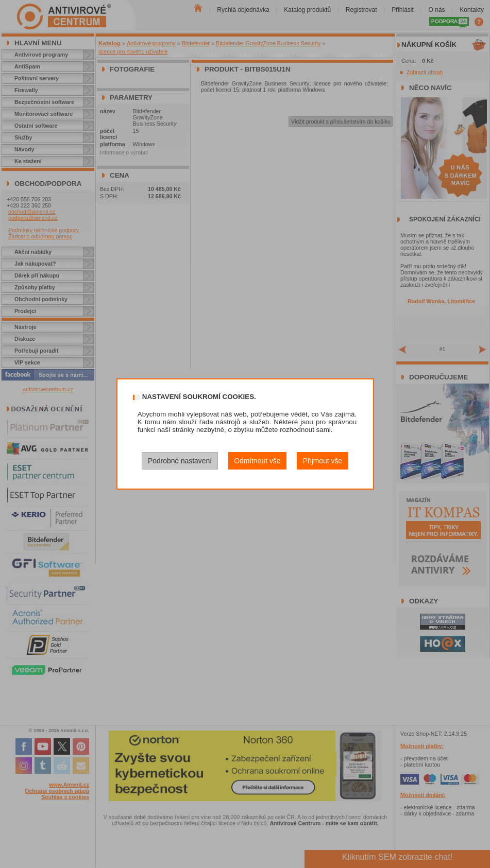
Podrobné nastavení (180, 461)
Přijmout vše (323, 461)
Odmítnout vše (257, 461)
